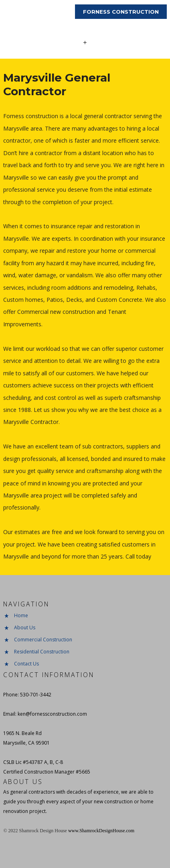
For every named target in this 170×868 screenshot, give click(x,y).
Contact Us (26, 664)
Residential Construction (42, 652)
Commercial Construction (43, 640)
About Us (25, 627)
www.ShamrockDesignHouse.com (101, 831)
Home (21, 615)
